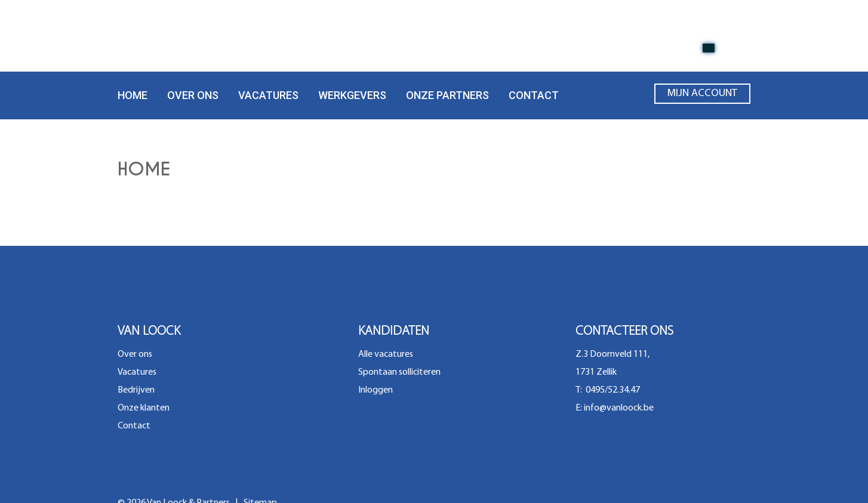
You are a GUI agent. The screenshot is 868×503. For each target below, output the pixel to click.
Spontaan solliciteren (399, 372)
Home (133, 95)
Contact (534, 95)
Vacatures (268, 95)
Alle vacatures (386, 354)
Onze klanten (144, 408)
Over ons (193, 95)
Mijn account (702, 96)
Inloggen (375, 390)
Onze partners (447, 95)
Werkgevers (352, 95)
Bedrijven (136, 390)
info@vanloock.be (619, 408)
